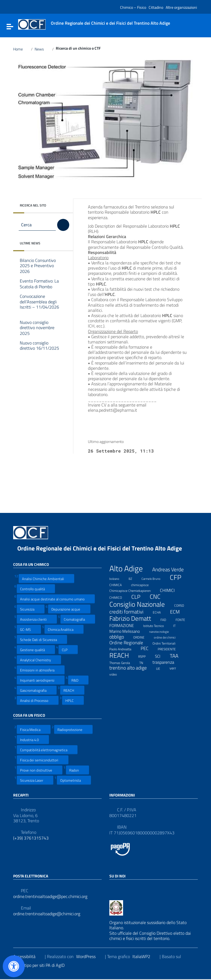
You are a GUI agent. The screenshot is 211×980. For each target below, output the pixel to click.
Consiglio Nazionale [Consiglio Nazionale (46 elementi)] (141, 605)
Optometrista (74, 780)
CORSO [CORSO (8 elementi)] (183, 605)
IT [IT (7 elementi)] (178, 625)
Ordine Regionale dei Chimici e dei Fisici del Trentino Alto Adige (104, 548)
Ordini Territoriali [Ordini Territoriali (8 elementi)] (167, 643)
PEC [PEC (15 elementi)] (148, 648)
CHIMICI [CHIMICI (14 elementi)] (171, 590)
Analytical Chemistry (39, 660)
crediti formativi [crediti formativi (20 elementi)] (130, 612)
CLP (68, 650)
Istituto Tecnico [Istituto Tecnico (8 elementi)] (157, 625)
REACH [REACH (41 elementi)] (123, 655)
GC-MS (29, 629)
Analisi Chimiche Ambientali (46, 579)
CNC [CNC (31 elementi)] (159, 597)
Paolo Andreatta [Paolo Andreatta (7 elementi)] (124, 648)
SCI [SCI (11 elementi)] (161, 656)
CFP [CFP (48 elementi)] (179, 577)
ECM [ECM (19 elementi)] (178, 612)
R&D (78, 680)
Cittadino (156, 7)
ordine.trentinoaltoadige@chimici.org (47, 914)
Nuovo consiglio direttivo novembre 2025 (37, 328)
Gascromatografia (37, 690)
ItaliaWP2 (145, 956)
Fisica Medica (34, 729)
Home (21, 49)
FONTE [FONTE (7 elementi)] (184, 619)
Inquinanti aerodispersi (41, 680)
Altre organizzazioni (181, 7)
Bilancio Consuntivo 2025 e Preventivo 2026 (38, 266)
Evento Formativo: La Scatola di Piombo (40, 284)
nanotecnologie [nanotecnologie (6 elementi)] (163, 631)
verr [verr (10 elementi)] (176, 668)
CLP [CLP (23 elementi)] (139, 597)
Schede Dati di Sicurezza (42, 639)
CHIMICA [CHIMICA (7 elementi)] (119, 584)
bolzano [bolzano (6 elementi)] (118, 578)
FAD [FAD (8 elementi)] (167, 619)
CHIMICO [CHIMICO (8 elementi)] (119, 597)
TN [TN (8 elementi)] (145, 662)
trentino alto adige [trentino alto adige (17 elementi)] (131, 668)
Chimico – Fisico (133, 7)
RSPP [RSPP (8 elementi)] (145, 656)
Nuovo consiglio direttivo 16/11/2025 (39, 349)
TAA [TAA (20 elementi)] (177, 656)
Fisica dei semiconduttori (43, 760)
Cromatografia (78, 619)
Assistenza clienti (37, 619)
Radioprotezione (73, 729)
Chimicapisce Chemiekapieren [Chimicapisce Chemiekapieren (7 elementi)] (133, 590)
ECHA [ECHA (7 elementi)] (160, 612)
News (42, 49)
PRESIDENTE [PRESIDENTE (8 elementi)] (170, 648)
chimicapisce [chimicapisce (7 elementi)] (143, 584)
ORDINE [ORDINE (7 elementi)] (142, 637)
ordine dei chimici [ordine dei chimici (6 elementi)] (168, 637)
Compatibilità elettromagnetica (47, 750)
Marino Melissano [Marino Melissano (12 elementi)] (128, 631)
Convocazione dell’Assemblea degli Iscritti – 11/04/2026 (39, 305)
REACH (72, 690)
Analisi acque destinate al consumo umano (56, 599)
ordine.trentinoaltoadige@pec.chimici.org (50, 896)
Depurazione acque (69, 609)
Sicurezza (31, 609)
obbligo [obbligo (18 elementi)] (120, 637)
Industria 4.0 (33, 740)
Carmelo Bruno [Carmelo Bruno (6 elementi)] (154, 578)
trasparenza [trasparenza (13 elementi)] (167, 662)
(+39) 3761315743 (31, 838)
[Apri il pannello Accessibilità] (14, 966)
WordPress (89, 956)
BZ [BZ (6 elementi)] (134, 578)
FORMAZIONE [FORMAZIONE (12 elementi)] (125, 625)
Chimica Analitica (64, 629)
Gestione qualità (36, 650)
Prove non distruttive (40, 770)
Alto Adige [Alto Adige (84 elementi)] (130, 568)
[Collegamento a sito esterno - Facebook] (113, 888)
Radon (77, 770)
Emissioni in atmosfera (41, 670)
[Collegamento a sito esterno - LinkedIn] (123, 888)
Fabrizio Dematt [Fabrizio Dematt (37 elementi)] (134, 618)
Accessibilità (28, 956)
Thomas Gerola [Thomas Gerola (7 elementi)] (123, 662)
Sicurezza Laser (35, 780)
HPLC (73, 700)
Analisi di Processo (38, 700)
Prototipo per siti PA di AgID (43, 965)
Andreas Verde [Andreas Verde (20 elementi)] (171, 570)
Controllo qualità (36, 589)
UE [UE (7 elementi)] (162, 668)
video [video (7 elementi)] (116, 674)
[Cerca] (63, 225)
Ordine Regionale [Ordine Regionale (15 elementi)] (130, 643)
